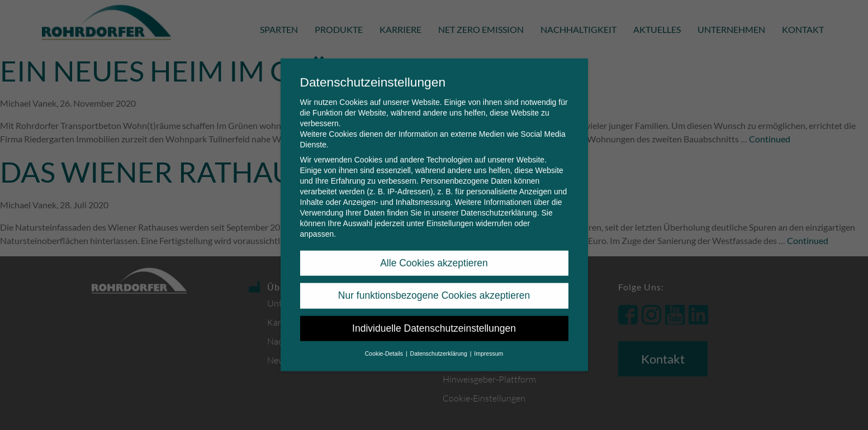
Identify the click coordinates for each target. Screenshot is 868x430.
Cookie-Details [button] (385, 345)
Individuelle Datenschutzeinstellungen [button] (434, 319)
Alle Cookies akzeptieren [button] (434, 254)
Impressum (488, 345)
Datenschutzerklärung (499, 204)
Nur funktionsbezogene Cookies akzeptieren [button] (434, 286)
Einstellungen (450, 214)
